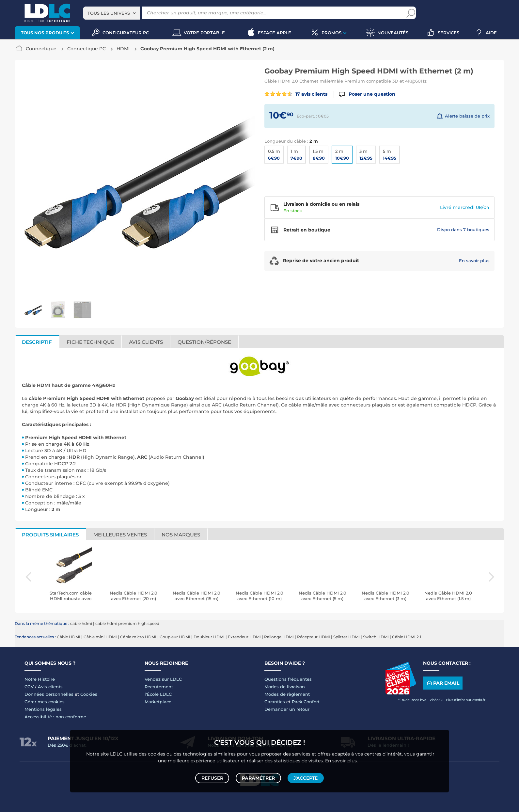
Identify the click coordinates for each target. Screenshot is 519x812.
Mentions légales (43, 709)
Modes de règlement (287, 694)
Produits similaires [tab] (50, 535)
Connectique (41, 49)
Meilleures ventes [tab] (120, 535)
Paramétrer (258, 777)
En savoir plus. (341, 758)
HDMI (123, 49)
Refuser (213, 777)
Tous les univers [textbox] (109, 13)
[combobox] (112, 13)
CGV (29, 687)
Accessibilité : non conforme (55, 717)
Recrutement (159, 687)
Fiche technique (90, 342)
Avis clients (146, 342)
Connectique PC (86, 49)
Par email (443, 683)
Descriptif (37, 342)
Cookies (89, 694)
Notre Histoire (40, 679)
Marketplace (158, 702)
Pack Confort (306, 702)
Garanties (275, 702)
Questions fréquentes (288, 679)
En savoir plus (474, 261)
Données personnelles (49, 694)
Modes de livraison (285, 687)
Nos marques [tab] (181, 535)
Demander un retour (287, 709)
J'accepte (305, 777)
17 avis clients (296, 94)
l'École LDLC (158, 694)
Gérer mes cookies (45, 702)
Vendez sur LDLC (163, 679)
